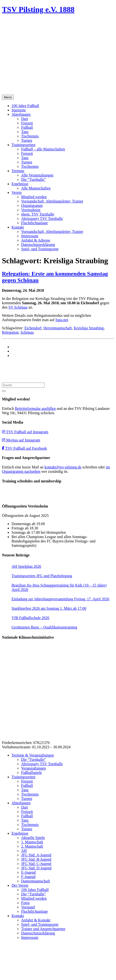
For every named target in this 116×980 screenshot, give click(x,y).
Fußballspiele (31, 773)
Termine (18, 171)
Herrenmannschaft (58, 328)
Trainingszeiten (23, 145)
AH (24, 851)
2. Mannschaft (32, 846)
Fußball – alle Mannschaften (43, 149)
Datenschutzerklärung (38, 245)
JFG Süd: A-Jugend (36, 855)
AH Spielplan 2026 (26, 566)
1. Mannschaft (32, 842)
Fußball (27, 127)
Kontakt (18, 227)
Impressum (30, 236)
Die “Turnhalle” (34, 179)
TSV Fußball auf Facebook (24, 448)
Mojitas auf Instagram (21, 440)
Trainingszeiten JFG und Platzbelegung (42, 576)
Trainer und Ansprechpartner (43, 929)
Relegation (10, 332)
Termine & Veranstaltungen (33, 755)
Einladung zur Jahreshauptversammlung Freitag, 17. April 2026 (60, 599)
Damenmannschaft (36, 881)
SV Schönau (18, 307)
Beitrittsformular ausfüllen (35, 409)
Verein (17, 193)
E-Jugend (28, 872)
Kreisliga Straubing (89, 328)
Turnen (27, 140)
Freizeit (27, 123)
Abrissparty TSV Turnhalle (42, 219)
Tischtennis (30, 136)
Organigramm (32, 206)
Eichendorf (33, 328)
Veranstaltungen (34, 768)
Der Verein (20, 885)
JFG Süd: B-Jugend (36, 859)
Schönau (27, 332)
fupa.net (62, 320)
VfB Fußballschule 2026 (30, 618)
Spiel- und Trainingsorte (40, 249)
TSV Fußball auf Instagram (25, 432)
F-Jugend (28, 877)
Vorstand (28, 907)
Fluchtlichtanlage (34, 223)
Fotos (25, 903)
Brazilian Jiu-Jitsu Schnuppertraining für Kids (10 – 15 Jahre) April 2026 (59, 587)
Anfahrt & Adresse (36, 240)
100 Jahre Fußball (25, 106)
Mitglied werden (34, 197)
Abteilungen (21, 114)
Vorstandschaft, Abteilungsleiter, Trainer (52, 201)
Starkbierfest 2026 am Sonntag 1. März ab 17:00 (49, 608)
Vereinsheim (31, 210)
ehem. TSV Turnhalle (38, 214)
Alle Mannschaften (36, 188)
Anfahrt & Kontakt (36, 920)
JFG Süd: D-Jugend (36, 868)
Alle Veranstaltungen (37, 175)
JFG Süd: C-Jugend (36, 864)
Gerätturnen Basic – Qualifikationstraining (44, 627)
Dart (24, 119)
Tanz (25, 132)
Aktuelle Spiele (33, 838)
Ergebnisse (20, 184)
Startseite (19, 110)
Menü (8, 97)
